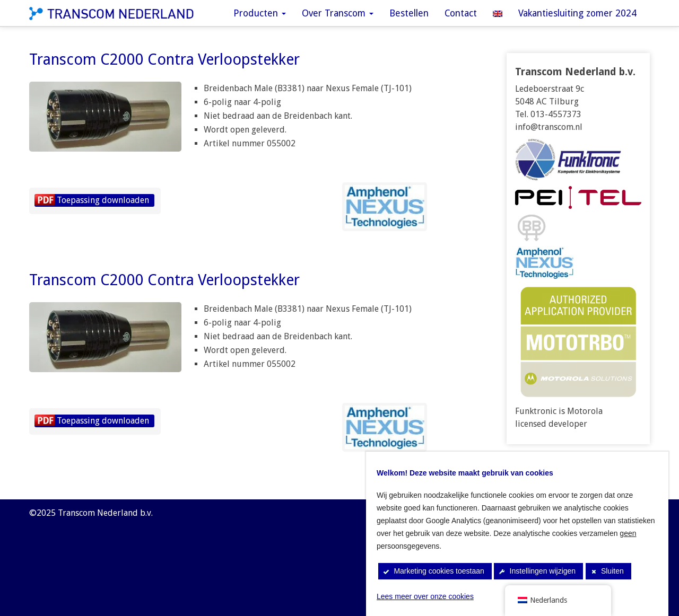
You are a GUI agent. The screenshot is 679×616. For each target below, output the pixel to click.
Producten (260, 13)
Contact (461, 13)
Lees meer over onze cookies (425, 596)
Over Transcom (338, 13)
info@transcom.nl (549, 127)
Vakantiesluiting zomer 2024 (577, 13)
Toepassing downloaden (103, 200)
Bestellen (409, 13)
